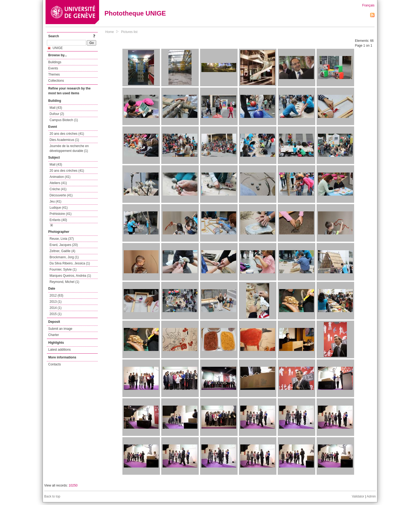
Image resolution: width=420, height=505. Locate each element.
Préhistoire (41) (61, 214)
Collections (56, 81)
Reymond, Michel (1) (64, 282)
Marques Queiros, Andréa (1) (70, 276)
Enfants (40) (58, 220)
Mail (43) (56, 108)
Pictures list (129, 32)
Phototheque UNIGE (135, 13)
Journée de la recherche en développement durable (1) (69, 148)
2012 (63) (56, 295)
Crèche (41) (58, 189)
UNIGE (55, 48)
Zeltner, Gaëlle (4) (62, 251)
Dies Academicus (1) (64, 140)
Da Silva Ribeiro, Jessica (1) (70, 263)
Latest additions (59, 350)
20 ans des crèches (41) (67, 134)
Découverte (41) (61, 195)
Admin (371, 496)
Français (368, 5)
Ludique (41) (59, 208)
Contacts (55, 364)
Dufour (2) (57, 114)
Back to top (52, 496)
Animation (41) (60, 177)
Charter (54, 335)
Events (53, 68)
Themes (54, 74)
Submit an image (60, 329)
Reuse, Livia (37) (62, 239)
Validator (358, 496)
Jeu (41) (55, 201)
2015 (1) (56, 314)
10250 (73, 485)
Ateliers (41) (58, 183)
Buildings (55, 62)
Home (110, 32)
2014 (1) (56, 308)
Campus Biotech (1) (64, 120)
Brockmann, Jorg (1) (64, 257)
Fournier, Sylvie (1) (63, 270)
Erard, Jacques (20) (64, 245)
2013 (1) (56, 302)
